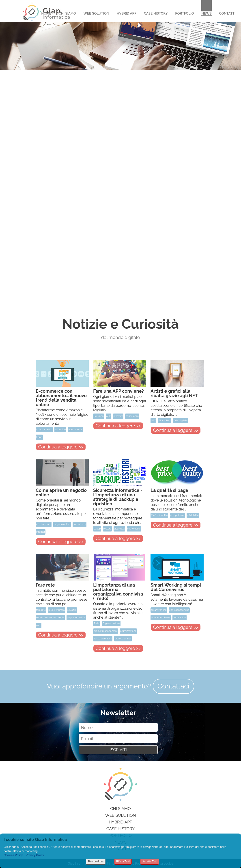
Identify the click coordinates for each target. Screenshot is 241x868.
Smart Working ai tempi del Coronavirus (176, 587)
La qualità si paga (169, 490)
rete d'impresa (57, 610)
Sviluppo (99, 416)
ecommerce (75, 430)
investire (118, 416)
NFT (153, 421)
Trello (97, 623)
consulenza (132, 416)
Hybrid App (127, 13)
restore (108, 529)
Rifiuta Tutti (123, 862)
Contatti (227, 13)
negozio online (62, 524)
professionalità (123, 639)
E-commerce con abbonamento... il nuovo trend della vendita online (61, 398)
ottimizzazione (128, 631)
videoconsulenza (161, 618)
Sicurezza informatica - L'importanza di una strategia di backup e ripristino (118, 497)
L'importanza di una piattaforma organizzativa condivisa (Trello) (118, 592)
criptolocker (134, 529)
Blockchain (165, 421)
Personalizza (96, 862)
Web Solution (96, 13)
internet (41, 532)
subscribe (60, 430)
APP (109, 416)
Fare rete (45, 585)
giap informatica (76, 618)
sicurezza (119, 529)
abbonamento (44, 430)
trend (39, 437)
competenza (177, 515)
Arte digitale (181, 421)
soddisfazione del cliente (50, 618)
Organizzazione (111, 623)
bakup (97, 529)
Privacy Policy (35, 855)
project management (106, 631)
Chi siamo (120, 809)
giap (39, 625)
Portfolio (185, 13)
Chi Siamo (67, 13)
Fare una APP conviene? (118, 391)
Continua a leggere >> (61, 447)
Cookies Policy (13, 855)
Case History (156, 13)
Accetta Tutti (150, 862)
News (206, 13)
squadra (72, 610)
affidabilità (193, 515)
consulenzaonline (179, 610)
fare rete (41, 610)
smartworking (159, 610)
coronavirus (180, 618)
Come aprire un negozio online (61, 493)
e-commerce (44, 524)
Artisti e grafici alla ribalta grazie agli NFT (174, 393)
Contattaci (174, 686)
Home (46, 13)
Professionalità (159, 515)
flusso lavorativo (103, 639)
